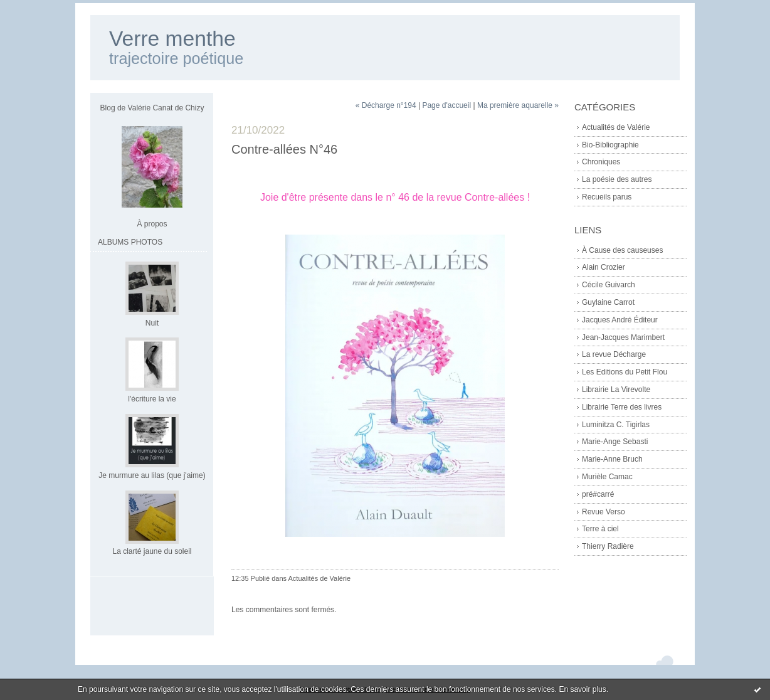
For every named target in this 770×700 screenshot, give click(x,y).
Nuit (152, 323)
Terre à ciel (600, 529)
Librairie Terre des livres (622, 407)
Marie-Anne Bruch (612, 459)
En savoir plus (582, 689)
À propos (152, 224)
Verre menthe (172, 39)
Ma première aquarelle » (518, 105)
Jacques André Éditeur (620, 320)
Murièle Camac (607, 477)
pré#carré (598, 494)
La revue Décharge (614, 354)
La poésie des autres (617, 179)
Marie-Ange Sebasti (615, 442)
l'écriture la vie (152, 399)
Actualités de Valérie (616, 127)
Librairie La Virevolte (616, 390)
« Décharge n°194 (386, 105)
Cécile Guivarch (609, 285)
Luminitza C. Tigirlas (616, 425)
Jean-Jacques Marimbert (623, 337)
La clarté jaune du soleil (152, 551)
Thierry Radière (608, 546)
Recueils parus (607, 197)
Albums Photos (130, 242)
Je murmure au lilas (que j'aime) (152, 475)
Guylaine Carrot (608, 302)
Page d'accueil (446, 105)
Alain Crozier (604, 267)
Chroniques (601, 162)
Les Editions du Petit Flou (625, 372)
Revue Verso (604, 512)
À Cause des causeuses (622, 250)
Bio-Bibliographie (610, 145)
